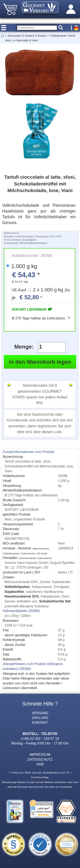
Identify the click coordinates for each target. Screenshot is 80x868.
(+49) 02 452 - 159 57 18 (40, 739)
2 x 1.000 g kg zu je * (41, 294)
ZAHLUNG (40, 718)
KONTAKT (40, 723)
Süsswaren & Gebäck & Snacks (27, 36)
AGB (40, 764)
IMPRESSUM (40, 754)
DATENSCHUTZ (40, 759)
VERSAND (40, 713)
